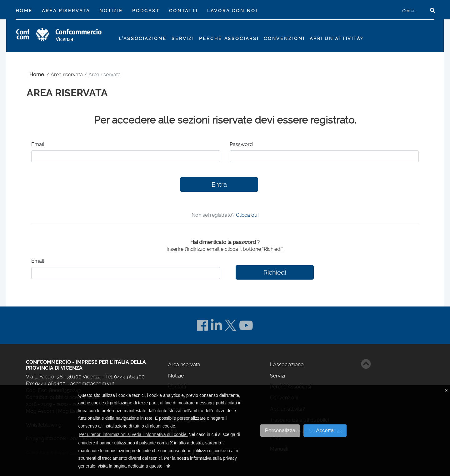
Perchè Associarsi (229, 38)
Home (25, 10)
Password (241, 144)
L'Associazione (287, 365)
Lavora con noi (232, 11)
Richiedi (275, 272)
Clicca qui (247, 215)
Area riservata (66, 11)
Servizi (277, 376)
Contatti (183, 11)
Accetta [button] (325, 430)
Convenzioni (284, 38)
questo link (160, 466)
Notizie (111, 11)
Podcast (146, 11)
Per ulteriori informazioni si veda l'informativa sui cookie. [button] (133, 434)
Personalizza (280, 430)
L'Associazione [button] (142, 38)
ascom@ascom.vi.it (92, 384)
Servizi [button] (183, 38)
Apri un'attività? (337, 38)
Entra (219, 185)
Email (38, 144)
